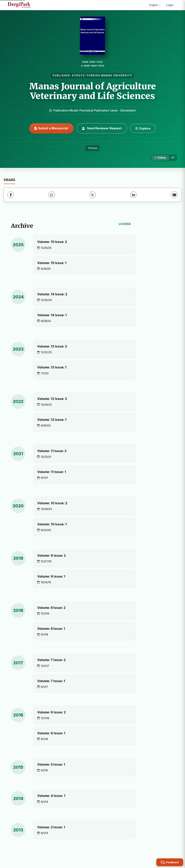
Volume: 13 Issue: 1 (52, 367)
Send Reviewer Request (102, 128)
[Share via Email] (174, 195)
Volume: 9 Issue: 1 (51, 576)
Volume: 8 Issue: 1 (51, 629)
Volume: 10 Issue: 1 (52, 524)
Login (170, 5)
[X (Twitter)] (92, 195)
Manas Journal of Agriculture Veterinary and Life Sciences (92, 91)
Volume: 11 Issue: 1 (52, 472)
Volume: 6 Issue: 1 (51, 733)
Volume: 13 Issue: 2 (52, 346)
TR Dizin (93, 148)
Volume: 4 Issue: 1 (51, 796)
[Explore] (143, 128)
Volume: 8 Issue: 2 (51, 608)
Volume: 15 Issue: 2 (52, 242)
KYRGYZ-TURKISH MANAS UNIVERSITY (102, 75)
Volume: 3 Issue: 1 (51, 827)
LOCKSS (125, 224)
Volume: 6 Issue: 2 (52, 712)
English (155, 5)
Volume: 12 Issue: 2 (52, 399)
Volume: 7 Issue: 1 (51, 681)
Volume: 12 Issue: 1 (52, 420)
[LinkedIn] (133, 195)
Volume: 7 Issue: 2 (51, 660)
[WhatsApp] (52, 195)
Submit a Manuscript (51, 128)
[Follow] (160, 158)
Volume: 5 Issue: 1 (51, 764)
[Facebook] (11, 195)
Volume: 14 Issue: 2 (52, 294)
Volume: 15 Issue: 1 (52, 263)
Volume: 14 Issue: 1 (52, 315)
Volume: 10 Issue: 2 (52, 503)
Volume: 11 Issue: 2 (52, 451)
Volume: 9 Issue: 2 (52, 555)
